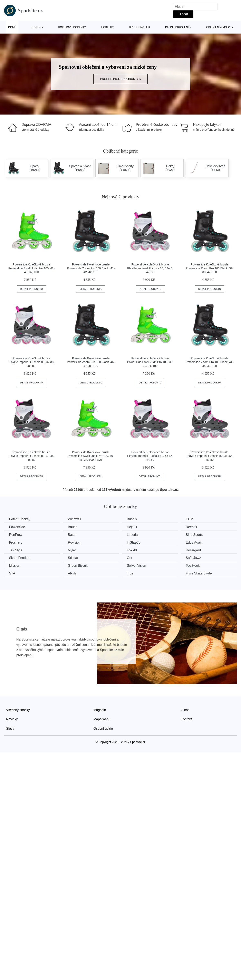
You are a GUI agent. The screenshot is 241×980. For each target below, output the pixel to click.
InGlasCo (136, 542)
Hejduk (134, 527)
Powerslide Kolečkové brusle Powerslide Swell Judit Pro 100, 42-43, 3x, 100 (31, 268)
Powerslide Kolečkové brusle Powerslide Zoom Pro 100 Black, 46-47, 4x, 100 (91, 362)
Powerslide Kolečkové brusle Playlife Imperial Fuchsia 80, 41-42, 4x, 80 (210, 456)
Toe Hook (195, 565)
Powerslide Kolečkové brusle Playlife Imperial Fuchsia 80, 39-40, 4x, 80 (150, 268)
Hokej (36, 27)
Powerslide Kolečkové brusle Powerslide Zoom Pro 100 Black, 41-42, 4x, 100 (91, 268)
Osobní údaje (103, 728)
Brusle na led (139, 27)
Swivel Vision (138, 565)
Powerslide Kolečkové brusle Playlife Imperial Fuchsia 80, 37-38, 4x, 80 (32, 362)
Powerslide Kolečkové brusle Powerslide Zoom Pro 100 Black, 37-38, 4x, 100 (210, 268)
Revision (75, 542)
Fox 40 (134, 550)
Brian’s (134, 519)
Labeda (134, 535)
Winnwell (76, 519)
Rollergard (196, 550)
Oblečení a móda (218, 27)
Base (73, 535)
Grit (131, 558)
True (132, 573)
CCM (192, 519)
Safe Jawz (196, 558)
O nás (185, 710)
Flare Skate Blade (201, 573)
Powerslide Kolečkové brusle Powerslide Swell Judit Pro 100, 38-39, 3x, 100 (150, 362)
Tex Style (16, 550)
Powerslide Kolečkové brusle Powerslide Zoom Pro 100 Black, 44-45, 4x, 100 (210, 362)
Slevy (10, 728)
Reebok (194, 527)
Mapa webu (102, 719)
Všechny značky (18, 710)
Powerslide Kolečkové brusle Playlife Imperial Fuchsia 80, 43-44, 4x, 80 (32, 456)
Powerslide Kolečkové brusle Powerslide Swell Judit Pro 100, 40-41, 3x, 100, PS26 (91, 456)
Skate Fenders (20, 558)
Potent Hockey (20, 519)
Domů (12, 27)
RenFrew (16, 535)
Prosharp (16, 542)
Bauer (73, 527)
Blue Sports (197, 535)
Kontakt (186, 719)
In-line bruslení (177, 27)
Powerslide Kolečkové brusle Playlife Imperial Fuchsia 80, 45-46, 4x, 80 (150, 456)
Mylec (73, 550)
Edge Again (197, 542)
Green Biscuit (79, 565)
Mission (15, 565)
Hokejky (108, 27)
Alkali (73, 573)
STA (12, 573)
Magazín (100, 710)
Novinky (12, 719)
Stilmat (74, 558)
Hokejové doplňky (72, 27)
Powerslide (17, 527)
